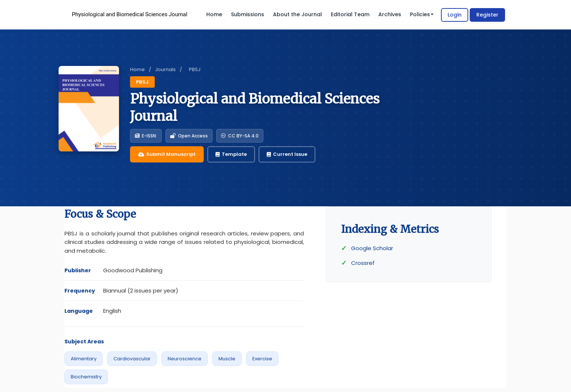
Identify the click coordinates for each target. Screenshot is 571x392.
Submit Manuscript (167, 154)
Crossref (363, 263)
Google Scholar (372, 248)
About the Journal (297, 14)
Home (214, 14)
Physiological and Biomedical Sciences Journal (129, 14)
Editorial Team (350, 14)
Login (455, 15)
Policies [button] (422, 14)
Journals (165, 69)
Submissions (248, 14)
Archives (390, 14)
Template (231, 154)
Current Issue (287, 154)
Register (487, 15)
